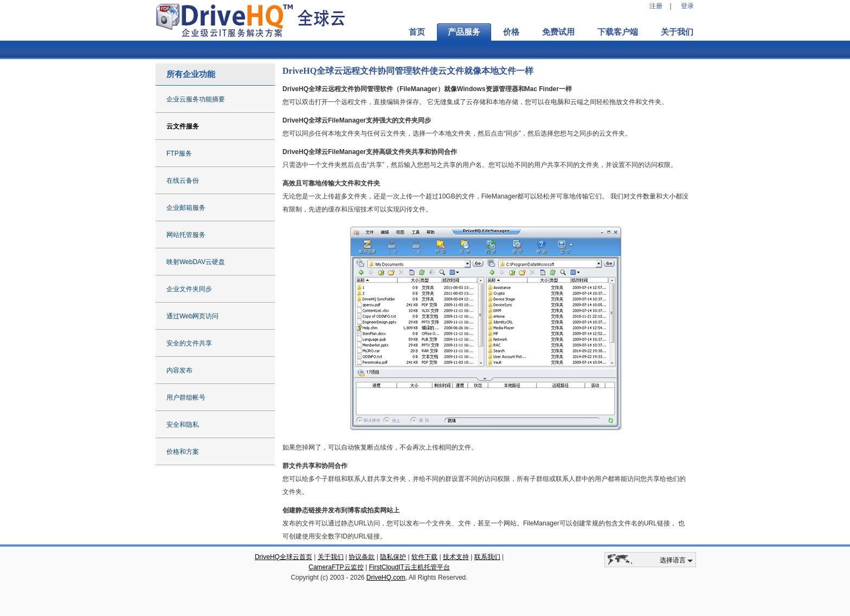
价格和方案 (183, 452)
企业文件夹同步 (189, 289)
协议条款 (362, 557)
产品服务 (464, 32)
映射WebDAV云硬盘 (196, 262)
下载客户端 (618, 32)
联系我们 (487, 557)
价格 (511, 32)
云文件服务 (183, 126)
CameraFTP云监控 (336, 567)
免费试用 (558, 32)
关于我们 (677, 32)
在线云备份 (183, 181)
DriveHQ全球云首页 (284, 557)
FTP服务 (179, 153)
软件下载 (424, 557)
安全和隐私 (183, 425)
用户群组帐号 (186, 397)
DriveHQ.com (386, 578)
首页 (417, 32)
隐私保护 (393, 557)
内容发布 (179, 370)
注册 (656, 6)
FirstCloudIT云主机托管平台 (409, 567)
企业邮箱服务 (186, 208)
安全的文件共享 (189, 343)
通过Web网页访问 (192, 316)
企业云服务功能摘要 (196, 99)
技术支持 (456, 557)
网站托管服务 (186, 235)
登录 (687, 6)
